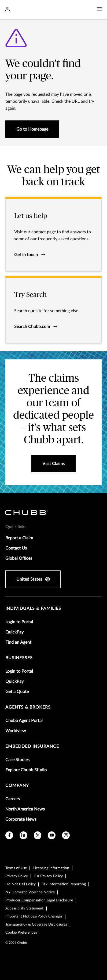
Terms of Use (16, 868)
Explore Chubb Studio (26, 770)
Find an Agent (18, 642)
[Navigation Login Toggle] (8, 10)
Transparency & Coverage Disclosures (36, 924)
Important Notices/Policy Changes (34, 916)
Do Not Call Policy (21, 884)
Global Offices (19, 558)
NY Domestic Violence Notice (30, 892)
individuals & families (33, 609)
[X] (38, 835)
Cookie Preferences (21, 933)
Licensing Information (51, 868)
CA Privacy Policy (49, 876)
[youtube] (52, 835)
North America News (25, 809)
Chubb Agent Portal (24, 721)
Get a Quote (17, 692)
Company (17, 786)
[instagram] (66, 835)
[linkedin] (23, 835)
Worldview (16, 731)
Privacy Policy (17, 876)
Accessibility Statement (24, 908)
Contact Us (16, 548)
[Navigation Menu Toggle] (99, 9)
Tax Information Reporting (64, 884)
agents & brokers (28, 707)
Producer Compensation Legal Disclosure (39, 900)
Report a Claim (19, 538)
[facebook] (9, 835)
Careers (13, 799)
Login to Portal (19, 622)
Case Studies (17, 760)
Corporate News (21, 819)
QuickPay (14, 632)
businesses (19, 658)
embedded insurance (32, 746)
